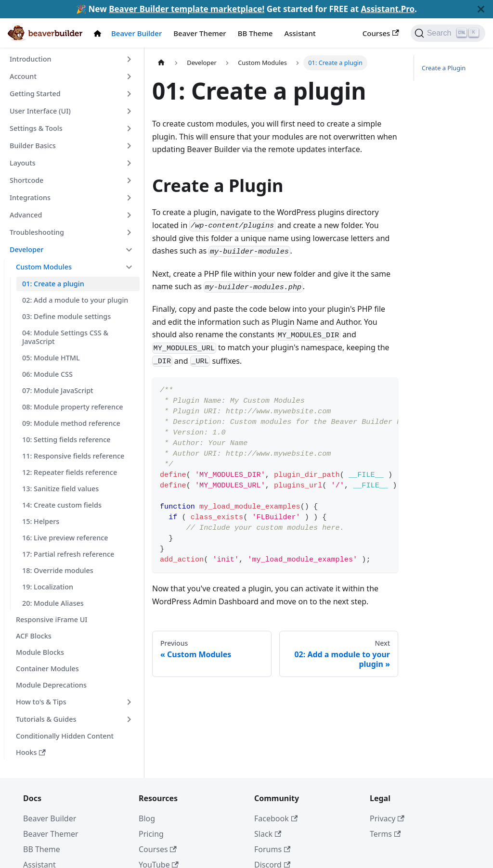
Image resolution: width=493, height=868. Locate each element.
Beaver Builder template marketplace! (187, 9)
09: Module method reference (71, 423)
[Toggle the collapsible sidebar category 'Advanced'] (129, 215)
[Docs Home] (100, 33)
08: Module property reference (72, 407)
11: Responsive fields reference (73, 456)
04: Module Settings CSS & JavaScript (65, 337)
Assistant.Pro (388, 9)
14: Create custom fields (62, 505)
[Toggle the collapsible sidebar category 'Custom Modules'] (129, 267)
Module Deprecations (51, 685)
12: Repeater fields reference (70, 472)
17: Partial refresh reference (68, 554)
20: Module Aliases (53, 603)
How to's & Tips (41, 702)
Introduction (30, 59)
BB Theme (255, 33)
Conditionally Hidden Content (65, 736)
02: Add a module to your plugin (75, 300)
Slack (268, 834)
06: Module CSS (47, 374)
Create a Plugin (444, 68)
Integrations (30, 198)
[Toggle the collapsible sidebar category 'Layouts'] (129, 163)
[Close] (481, 9)
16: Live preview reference (65, 538)
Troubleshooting (37, 232)
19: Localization (48, 587)
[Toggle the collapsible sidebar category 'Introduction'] (129, 59)
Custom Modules (44, 267)
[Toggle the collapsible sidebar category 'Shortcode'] (129, 180)
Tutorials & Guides (46, 719)
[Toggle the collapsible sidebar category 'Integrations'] (129, 198)
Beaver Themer (200, 33)
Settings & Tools (36, 128)
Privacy (387, 818)
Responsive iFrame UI (52, 619)
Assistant (300, 33)
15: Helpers (41, 521)
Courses (381, 33)
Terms (385, 834)
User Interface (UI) (40, 111)
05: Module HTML (51, 358)
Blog (147, 818)
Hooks (31, 752)
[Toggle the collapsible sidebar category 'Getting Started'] (129, 94)
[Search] (448, 33)
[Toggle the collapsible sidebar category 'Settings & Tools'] (129, 128)
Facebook (276, 818)
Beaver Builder (136, 33)
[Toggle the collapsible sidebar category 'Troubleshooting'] (129, 232)
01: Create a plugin (53, 284)
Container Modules (47, 669)
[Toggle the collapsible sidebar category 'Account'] (129, 77)
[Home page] (161, 63)
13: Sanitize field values (60, 489)
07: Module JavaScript (58, 390)
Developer (26, 249)
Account (23, 76)
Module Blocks (40, 652)
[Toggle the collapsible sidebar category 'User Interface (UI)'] (129, 111)
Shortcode (26, 180)
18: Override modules (58, 570)
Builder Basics (33, 146)
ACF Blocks (34, 636)
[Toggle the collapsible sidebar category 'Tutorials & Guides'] (129, 719)
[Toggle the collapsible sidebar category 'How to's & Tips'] (129, 702)
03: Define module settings (66, 316)
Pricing (151, 834)
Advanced (26, 215)
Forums (272, 849)
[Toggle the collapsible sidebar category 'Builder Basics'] (129, 146)
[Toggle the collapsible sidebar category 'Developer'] (129, 250)
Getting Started (35, 94)
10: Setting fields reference (66, 440)
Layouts (23, 163)
